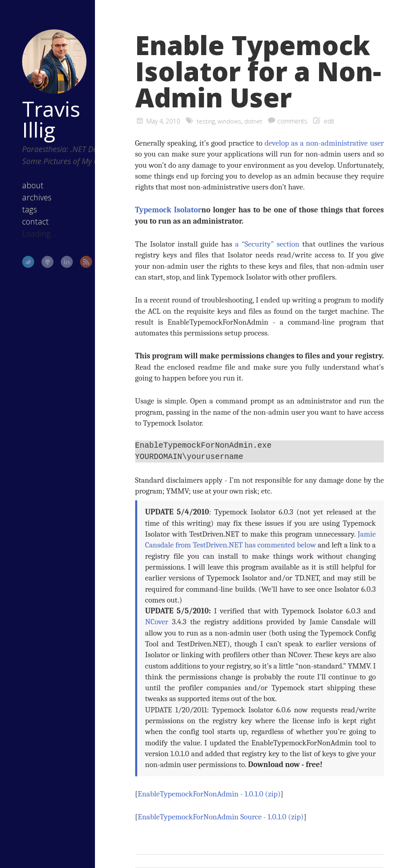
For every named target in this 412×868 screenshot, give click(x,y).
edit (332, 121)
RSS (75, 272)
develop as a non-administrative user (324, 143)
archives (26, 207)
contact (25, 231)
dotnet (255, 121)
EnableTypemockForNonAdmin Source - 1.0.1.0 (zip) (220, 817)
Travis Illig (40, 105)
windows (231, 121)
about (22, 195)
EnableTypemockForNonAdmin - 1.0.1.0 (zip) (209, 794)
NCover (157, 622)
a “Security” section (267, 244)
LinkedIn (56, 272)
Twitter (17, 272)
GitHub (37, 272)
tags (19, 219)
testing (206, 121)
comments (295, 121)
